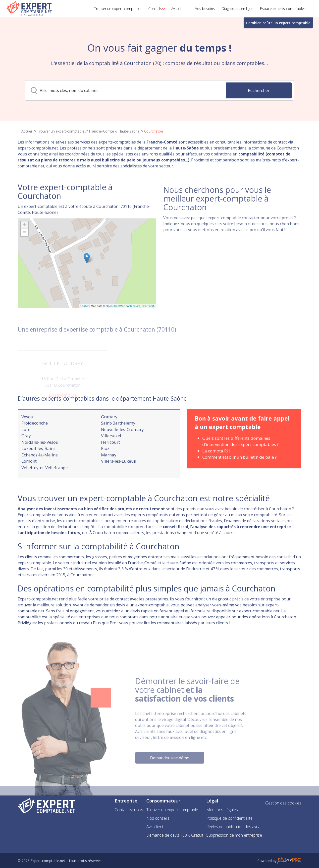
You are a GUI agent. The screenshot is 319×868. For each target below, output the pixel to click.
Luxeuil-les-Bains (38, 462)
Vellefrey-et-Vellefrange (45, 481)
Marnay (109, 469)
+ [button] (25, 248)
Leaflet (84, 329)
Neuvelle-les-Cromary (122, 443)
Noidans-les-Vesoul (41, 456)
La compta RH (216, 465)
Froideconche (35, 437)
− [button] (25, 255)
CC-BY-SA (148, 329)
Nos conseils (158, 818)
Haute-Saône (129, 131)
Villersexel (111, 450)
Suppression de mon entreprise (234, 835)
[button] (155, 9)
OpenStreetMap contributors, (124, 329)
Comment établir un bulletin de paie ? (239, 471)
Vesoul (28, 431)
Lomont (29, 475)
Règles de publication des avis (233, 827)
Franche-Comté (101, 131)
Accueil (27, 131)
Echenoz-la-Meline (40, 469)
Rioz (105, 462)
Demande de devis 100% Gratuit (175, 835)
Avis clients (156, 827)
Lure (26, 443)
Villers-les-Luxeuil (119, 475)
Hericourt (110, 456)
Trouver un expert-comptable (61, 131)
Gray (26, 450)
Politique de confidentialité (229, 818)
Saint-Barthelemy (118, 437)
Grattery (109, 431)
